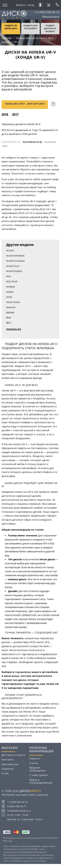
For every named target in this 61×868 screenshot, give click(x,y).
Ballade (10, 312)
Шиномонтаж (10, 764)
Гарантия (8, 769)
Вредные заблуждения (37, 769)
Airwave (10, 287)
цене (5, 146)
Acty (8, 276)
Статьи (34, 763)
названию (50, 142)
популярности (32, 142)
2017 (15, 114)
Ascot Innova (13, 302)
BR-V (9, 323)
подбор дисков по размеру (50, 28)
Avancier (11, 307)
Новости (34, 759)
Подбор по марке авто (11, 27)
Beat (9, 317)
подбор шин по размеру (30, 27)
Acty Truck (12, 281)
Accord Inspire (14, 271)
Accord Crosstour (16, 261)
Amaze (10, 292)
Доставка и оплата (13, 755)
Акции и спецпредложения (41, 781)
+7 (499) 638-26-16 (47, 12)
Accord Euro (13, 266)
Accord (10, 250)
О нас (5, 773)
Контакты (8, 759)
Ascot (9, 297)
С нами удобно (39, 775)
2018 (5, 114)
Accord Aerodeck (15, 256)
